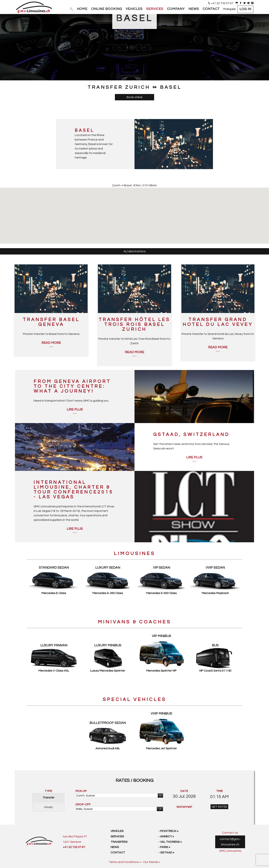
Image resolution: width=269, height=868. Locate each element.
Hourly (48, 807)
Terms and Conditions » (125, 862)
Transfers (119, 842)
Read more (51, 343)
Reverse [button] (159, 809)
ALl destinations (135, 251)
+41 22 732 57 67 (222, 3)
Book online (135, 97)
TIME (219, 791)
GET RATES (219, 807)
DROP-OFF (83, 804)
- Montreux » (168, 831)
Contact (118, 852)
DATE (184, 791)
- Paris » (164, 847)
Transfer (48, 798)
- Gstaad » (166, 852)
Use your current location (160, 796)
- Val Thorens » (170, 842)
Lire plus (75, 410)
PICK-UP (81, 791)
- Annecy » (166, 836)
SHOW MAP (184, 807)
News (115, 847)
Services (117, 836)
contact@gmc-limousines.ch (230, 842)
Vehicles (117, 831)
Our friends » (152, 862)
